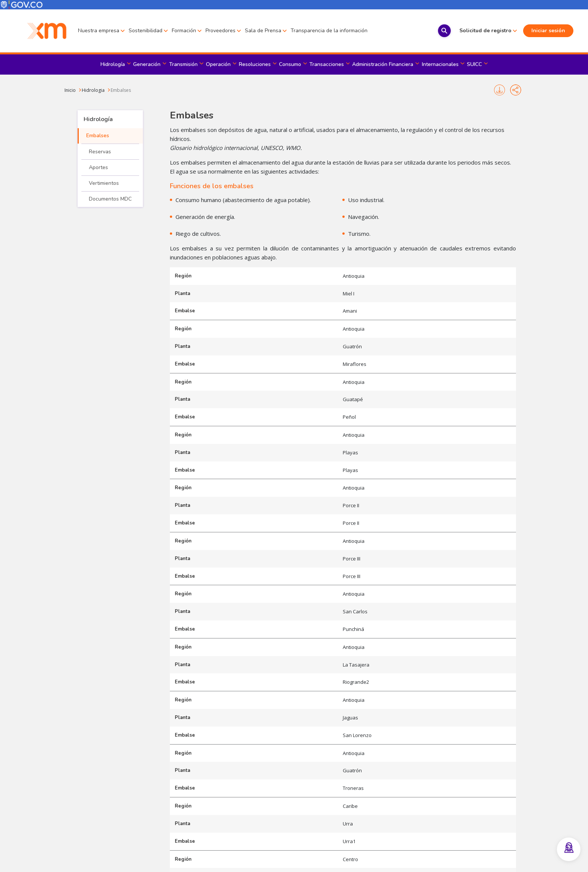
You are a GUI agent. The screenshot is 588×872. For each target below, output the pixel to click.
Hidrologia (93, 90)
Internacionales (440, 64)
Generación (147, 64)
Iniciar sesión (532, 31)
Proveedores (220, 31)
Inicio (70, 90)
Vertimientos (104, 183)
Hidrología (113, 64)
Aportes (98, 167)
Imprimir (499, 90)
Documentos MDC (110, 199)
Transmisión (183, 64)
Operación (218, 64)
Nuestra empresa (99, 31)
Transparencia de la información (329, 31)
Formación (184, 31)
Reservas (100, 152)
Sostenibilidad (145, 31)
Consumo (290, 64)
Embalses (121, 90)
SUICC (474, 64)
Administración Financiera (383, 64)
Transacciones (327, 64)
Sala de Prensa (263, 31)
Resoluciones (255, 64)
